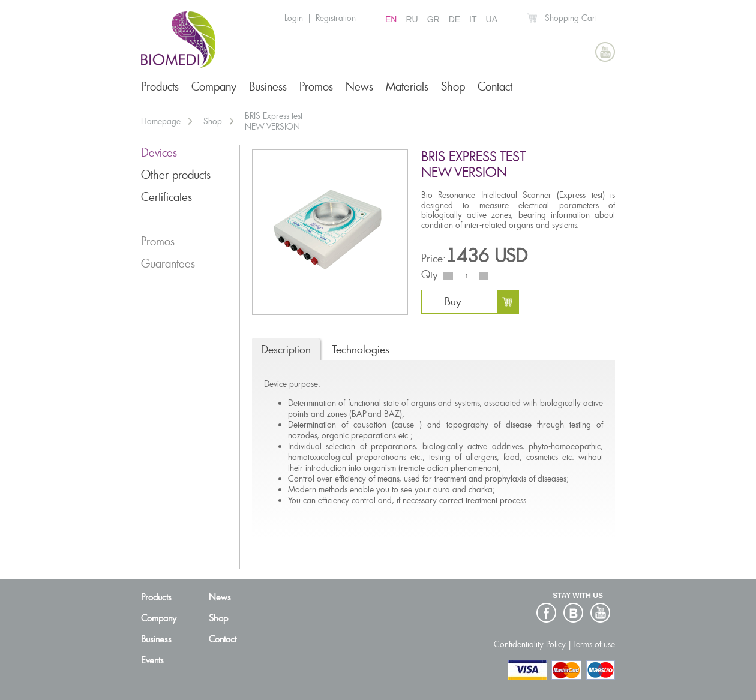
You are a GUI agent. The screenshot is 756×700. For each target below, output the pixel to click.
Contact (495, 87)
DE (454, 19)
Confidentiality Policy (530, 644)
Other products (176, 175)
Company (214, 87)
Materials (407, 87)
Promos (316, 87)
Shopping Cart (571, 18)
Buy (453, 301)
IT (473, 19)
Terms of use (594, 644)
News (359, 87)
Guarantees (168, 264)
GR (433, 19)
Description (286, 349)
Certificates (166, 197)
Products (160, 87)
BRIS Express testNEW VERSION (274, 121)
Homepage (161, 121)
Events (152, 660)
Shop (453, 87)
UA (492, 19)
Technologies (361, 349)
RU (412, 19)
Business (268, 87)
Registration (336, 18)
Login (294, 18)
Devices (159, 153)
